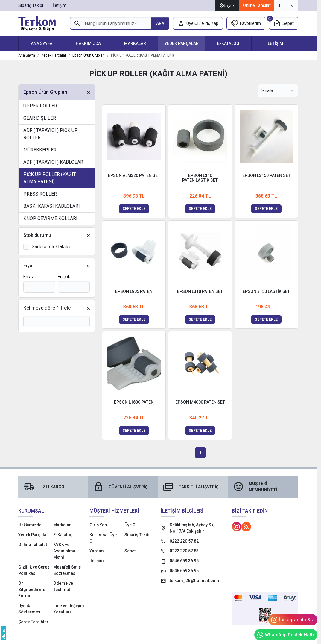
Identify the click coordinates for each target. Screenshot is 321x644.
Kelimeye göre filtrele (47, 308)
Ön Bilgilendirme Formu (32, 590)
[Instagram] (237, 527)
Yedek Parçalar (182, 43)
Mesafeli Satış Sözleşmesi (67, 570)
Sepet (130, 551)
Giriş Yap (98, 525)
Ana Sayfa (42, 43)
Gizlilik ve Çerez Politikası (34, 570)
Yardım (97, 551)
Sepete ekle (134, 209)
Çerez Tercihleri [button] (34, 622)
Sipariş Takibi (137, 535)
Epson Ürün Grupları (45, 92)
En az (29, 277)
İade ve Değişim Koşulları (69, 609)
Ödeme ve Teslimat (63, 586)
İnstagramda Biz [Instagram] (292, 620)
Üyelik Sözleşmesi (30, 609)
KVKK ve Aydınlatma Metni (64, 551)
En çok (64, 277)
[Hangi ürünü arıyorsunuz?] (111, 23)
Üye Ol (131, 525)
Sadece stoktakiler (51, 247)
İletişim (275, 43)
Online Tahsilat (257, 5)
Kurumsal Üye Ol (103, 538)
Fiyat (29, 266)
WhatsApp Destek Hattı (285, 635)
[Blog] (246, 527)
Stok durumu (37, 235)
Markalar (135, 43)
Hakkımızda (88, 43)
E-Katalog (228, 43)
